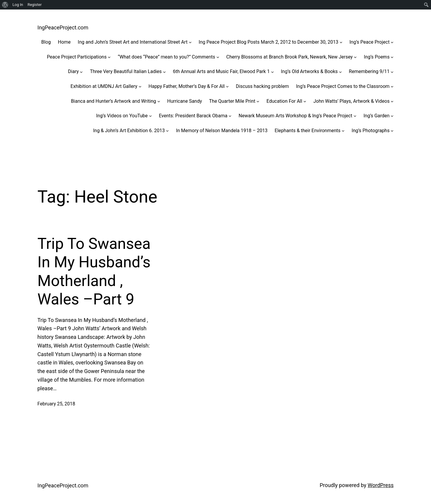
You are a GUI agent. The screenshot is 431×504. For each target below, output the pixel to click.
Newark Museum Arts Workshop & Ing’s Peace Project (295, 116)
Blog (46, 42)
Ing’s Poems (377, 57)
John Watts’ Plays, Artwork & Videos (352, 101)
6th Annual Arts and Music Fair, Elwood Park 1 (221, 71)
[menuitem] (5, 5)
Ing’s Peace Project (369, 42)
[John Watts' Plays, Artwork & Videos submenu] (392, 101)
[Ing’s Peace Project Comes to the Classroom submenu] (392, 86)
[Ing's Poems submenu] (392, 57)
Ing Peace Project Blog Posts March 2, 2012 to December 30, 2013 (268, 42)
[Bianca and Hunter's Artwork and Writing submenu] (159, 101)
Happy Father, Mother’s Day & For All (187, 86)
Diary (73, 71)
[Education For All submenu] (305, 101)
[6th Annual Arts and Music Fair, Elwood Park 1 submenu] (272, 72)
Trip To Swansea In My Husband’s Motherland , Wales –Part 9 (94, 271)
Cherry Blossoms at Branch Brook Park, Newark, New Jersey (289, 57)
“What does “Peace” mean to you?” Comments (167, 57)
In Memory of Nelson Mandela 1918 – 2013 (222, 131)
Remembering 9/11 (369, 71)
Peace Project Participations (77, 57)
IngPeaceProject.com (63, 27)
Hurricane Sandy (184, 101)
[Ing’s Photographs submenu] (392, 131)
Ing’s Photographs (371, 131)
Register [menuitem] (35, 5)
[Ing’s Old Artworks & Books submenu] (340, 72)
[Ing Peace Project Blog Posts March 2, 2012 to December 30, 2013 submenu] (341, 42)
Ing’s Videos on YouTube (122, 116)
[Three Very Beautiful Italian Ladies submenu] (164, 72)
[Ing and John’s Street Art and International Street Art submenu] (190, 42)
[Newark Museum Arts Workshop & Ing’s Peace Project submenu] (355, 116)
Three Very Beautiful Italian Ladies (126, 71)
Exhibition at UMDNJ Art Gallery (104, 86)
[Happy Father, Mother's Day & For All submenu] (227, 86)
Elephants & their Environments (308, 131)
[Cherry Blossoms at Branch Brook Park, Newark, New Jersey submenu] (355, 57)
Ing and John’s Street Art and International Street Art (133, 42)
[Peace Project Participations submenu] (109, 57)
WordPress (381, 485)
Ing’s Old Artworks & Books (309, 71)
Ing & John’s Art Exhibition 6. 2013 (129, 131)
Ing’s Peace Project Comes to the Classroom (343, 86)
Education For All (284, 101)
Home (64, 42)
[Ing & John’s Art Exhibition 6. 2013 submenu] (167, 131)
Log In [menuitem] (18, 5)
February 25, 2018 (56, 404)
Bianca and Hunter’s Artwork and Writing (114, 101)
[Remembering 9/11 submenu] (392, 72)
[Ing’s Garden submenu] (392, 116)
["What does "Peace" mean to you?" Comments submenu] (218, 57)
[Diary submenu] (81, 72)
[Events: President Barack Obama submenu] (230, 116)
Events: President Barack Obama (193, 116)
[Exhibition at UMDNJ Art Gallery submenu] (140, 86)
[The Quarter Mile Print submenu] (258, 101)
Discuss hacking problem (262, 86)
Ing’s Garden (376, 116)
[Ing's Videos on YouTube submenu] (150, 116)
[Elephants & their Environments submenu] (343, 131)
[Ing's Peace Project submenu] (392, 42)
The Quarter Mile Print (232, 101)
